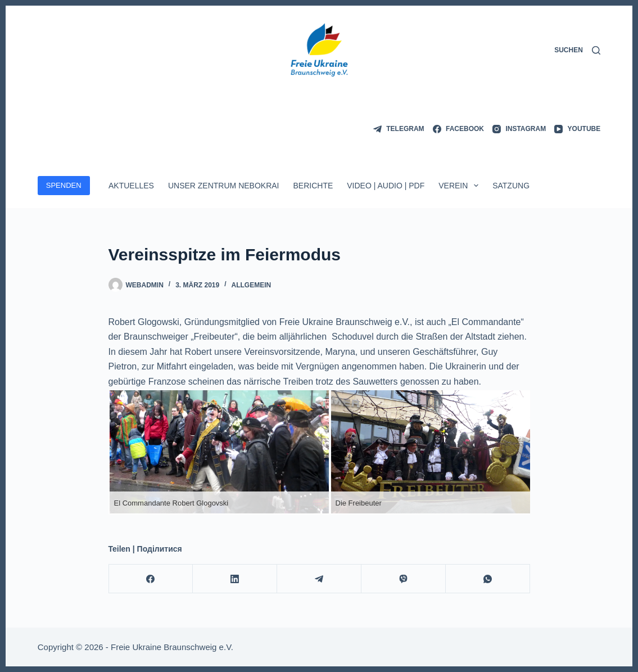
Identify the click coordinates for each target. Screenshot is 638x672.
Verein (461, 186)
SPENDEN (64, 185)
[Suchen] (577, 51)
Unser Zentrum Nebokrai (224, 186)
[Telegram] (399, 129)
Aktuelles (131, 186)
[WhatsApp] (488, 579)
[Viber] (404, 579)
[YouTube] (577, 129)
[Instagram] (519, 129)
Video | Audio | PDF (386, 186)
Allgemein (252, 285)
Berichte (313, 186)
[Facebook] (458, 129)
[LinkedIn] (235, 579)
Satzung (511, 186)
